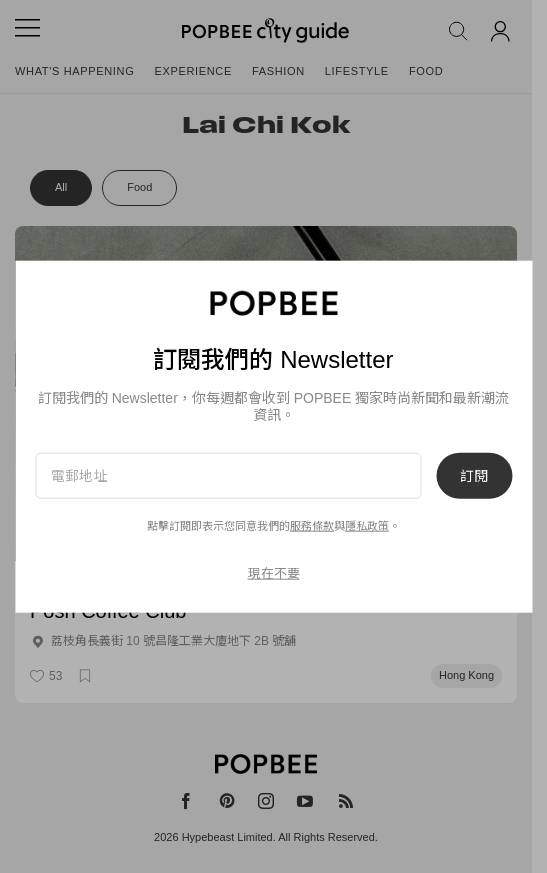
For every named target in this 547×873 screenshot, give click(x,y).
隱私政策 (367, 526)
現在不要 (274, 572)
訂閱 (474, 476)
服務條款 (312, 526)
